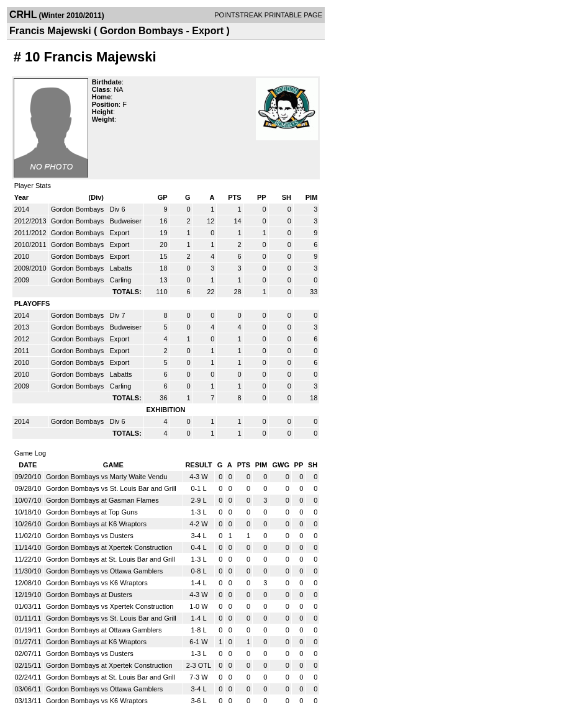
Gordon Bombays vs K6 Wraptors (97, 583)
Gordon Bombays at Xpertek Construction (109, 547)
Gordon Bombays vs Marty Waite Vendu (106, 477)
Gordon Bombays (79, 209)
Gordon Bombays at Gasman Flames (102, 500)
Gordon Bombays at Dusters (89, 595)
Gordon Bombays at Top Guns (92, 512)
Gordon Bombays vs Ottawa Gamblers (104, 571)
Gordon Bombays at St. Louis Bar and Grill (111, 559)
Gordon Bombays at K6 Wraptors (96, 524)
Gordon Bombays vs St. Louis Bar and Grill (111, 488)
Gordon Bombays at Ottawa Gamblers (104, 630)
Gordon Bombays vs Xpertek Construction (110, 606)
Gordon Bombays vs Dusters (90, 536)
